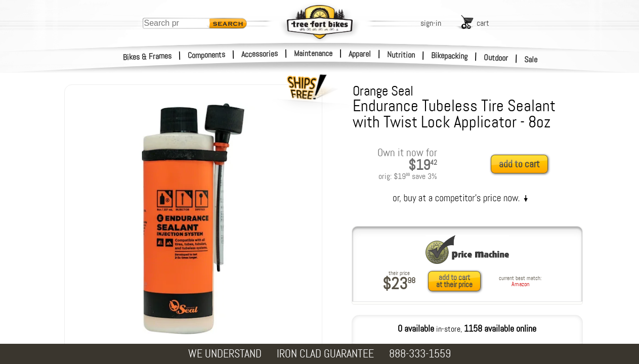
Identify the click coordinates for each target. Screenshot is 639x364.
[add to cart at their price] (457, 281)
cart (483, 23)
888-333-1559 (420, 354)
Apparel (360, 54)
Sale (531, 60)
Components (207, 55)
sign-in (431, 23)
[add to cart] (522, 165)
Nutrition (401, 55)
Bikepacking (450, 56)
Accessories (260, 54)
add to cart (519, 164)
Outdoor (496, 58)
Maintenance (313, 53)
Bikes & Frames (147, 57)
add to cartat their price (454, 281)
